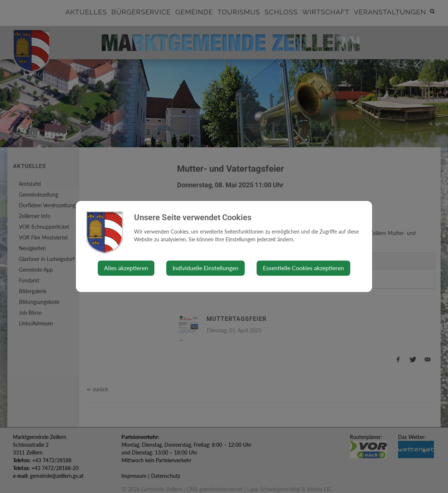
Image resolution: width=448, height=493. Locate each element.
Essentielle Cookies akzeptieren (303, 268)
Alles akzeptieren (126, 268)
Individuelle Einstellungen (205, 268)
